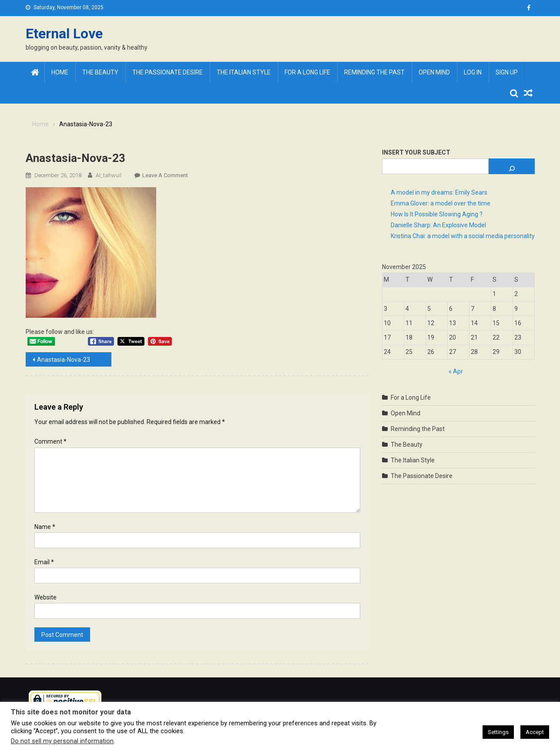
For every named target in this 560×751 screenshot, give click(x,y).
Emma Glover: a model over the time (441, 203)
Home (60, 72)
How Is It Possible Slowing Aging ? (437, 214)
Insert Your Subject (416, 152)
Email (44, 562)
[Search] (511, 166)
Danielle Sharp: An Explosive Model (438, 225)
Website (45, 597)
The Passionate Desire (168, 72)
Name (45, 527)
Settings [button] (498, 732)
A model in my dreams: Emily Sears (439, 192)
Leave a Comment (165, 175)
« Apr (456, 371)
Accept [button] (535, 732)
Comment (50, 441)
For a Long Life (307, 72)
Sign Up (507, 72)
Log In (473, 72)
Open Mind (434, 72)
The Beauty (100, 72)
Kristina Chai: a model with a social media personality (463, 236)
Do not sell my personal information (62, 741)
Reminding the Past (374, 72)
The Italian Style (244, 72)
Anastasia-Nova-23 (64, 360)
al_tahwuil (109, 175)
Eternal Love (64, 34)
